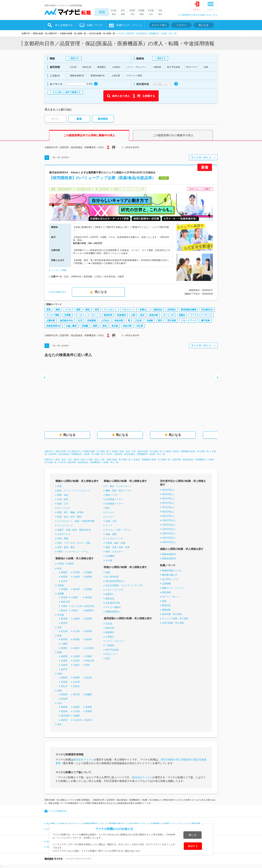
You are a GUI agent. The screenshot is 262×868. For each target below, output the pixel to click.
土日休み (105, 321)
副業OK (109, 594)
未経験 (150, 321)
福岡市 (64, 720)
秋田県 (64, 577)
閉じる (192, 835)
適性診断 (166, 592)
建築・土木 (63, 504)
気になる (204, 25)
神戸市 (64, 669)
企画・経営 (63, 499)
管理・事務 (63, 539)
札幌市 (71, 564)
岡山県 (89, 678)
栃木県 (76, 589)
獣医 (78, 310)
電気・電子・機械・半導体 (70, 512)
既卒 (160, 321)
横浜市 (64, 611)
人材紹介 (110, 637)
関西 (102, 12)
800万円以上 (168, 512)
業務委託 (110, 632)
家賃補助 (122, 315)
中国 (132, 14)
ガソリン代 (168, 315)
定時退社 (172, 310)
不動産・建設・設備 (115, 543)
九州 (151, 14)
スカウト (181, 25)
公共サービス (64, 534)
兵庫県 (64, 661)
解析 (88, 310)
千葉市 (64, 606)
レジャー (110, 517)
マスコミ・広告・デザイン (119, 530)
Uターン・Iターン (171, 597)
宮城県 (89, 572)
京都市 (64, 665)
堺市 (88, 665)
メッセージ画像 (59, 270)
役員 (108, 658)
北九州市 (78, 720)
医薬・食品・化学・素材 (69, 517)
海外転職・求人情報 (172, 614)
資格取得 (108, 315)
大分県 (76, 711)
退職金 (182, 315)
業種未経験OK (169, 559)
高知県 (64, 699)
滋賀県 (64, 656)
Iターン (95, 315)
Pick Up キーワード (70, 823)
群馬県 (89, 589)
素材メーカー (112, 495)
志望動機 (166, 584)
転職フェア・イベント (129, 25)
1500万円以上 (169, 542)
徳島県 (64, 694)
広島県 (64, 682)
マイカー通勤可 (113, 607)
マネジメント (128, 310)
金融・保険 (111, 534)
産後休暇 (154, 315)
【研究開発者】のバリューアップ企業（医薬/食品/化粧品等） (102, 178)
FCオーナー (111, 654)
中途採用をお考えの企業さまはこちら (199, 15)
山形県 (76, 577)
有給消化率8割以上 (115, 581)
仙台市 (64, 581)
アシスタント (110, 310)
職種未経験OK (169, 554)
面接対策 (166, 605)
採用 (97, 310)
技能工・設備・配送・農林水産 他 (74, 530)
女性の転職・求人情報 (173, 623)
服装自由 (158, 310)
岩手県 (76, 572)
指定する (75, 58)
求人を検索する (64, 25)
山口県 (76, 682)
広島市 (76, 686)
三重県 (64, 644)
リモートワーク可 (114, 590)
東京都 (115, 326)
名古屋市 (90, 648)
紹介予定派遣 (112, 650)
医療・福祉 (63, 495)
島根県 (76, 678)
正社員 (138, 321)
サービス (110, 512)
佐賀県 (76, 707)
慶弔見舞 (205, 321)
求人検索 (51, 823)
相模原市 (90, 611)
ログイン (197, 10)
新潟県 (64, 619)
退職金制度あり (113, 612)
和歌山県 (90, 661)
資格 (164, 601)
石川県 (76, 631)
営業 (48, 310)
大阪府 (89, 656)
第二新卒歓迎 (112, 577)
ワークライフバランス (201, 315)
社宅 (80, 321)
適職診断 (166, 610)
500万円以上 (168, 499)
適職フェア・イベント (173, 588)
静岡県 (76, 639)
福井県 (89, 631)
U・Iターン (81, 315)
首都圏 (141, 10)
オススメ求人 (159, 25)
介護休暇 (51, 321)
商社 (108, 508)
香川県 (76, 694)
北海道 (114, 10)
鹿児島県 (65, 716)
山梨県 (76, 619)
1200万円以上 (169, 529)
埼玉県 (140, 326)
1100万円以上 (169, 525)
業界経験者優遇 (188, 310)
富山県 (64, 631)
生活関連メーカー (114, 504)
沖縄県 (76, 716)
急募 (108, 572)
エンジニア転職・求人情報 (175, 619)
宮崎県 (89, 711)
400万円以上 (168, 494)
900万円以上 (168, 516)
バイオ (68, 310)
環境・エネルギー (114, 552)
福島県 (89, 577)
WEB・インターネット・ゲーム (73, 552)
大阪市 (76, 665)
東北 (123, 10)
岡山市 (64, 686)
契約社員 (110, 628)
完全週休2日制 (113, 603)
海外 (160, 14)
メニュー (211, 10)
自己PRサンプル (170, 579)
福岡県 (64, 707)
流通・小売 (111, 521)
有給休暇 (119, 321)
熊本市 (89, 720)
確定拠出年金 (66, 321)
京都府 (76, 656)
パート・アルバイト (115, 641)
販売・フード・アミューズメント (74, 491)
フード (109, 525)
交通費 (68, 315)
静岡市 (64, 648)
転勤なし (144, 310)
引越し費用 (71, 326)
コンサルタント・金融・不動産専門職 (76, 521)
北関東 (132, 10)
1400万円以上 (169, 538)
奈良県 (76, 661)
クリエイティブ (65, 525)
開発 (58, 310)
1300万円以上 (169, 533)
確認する (193, 846)
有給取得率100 (53, 326)
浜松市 (76, 648)
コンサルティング (114, 539)
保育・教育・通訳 (66, 547)
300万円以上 (168, 490)
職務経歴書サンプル (172, 571)
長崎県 (89, 707)
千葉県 (74, 597)
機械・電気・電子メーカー (119, 491)
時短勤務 (92, 321)
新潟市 (64, 623)
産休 (142, 315)
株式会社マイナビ (84, 760)
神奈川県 (127, 326)
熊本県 (64, 711)
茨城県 (64, 589)
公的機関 (110, 556)
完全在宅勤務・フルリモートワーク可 (124, 585)
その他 (109, 560)
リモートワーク (188, 321)
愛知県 (89, 639)
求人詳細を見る (59, 292)
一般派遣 (110, 645)
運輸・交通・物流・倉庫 (118, 547)
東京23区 (90, 606)
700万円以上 (168, 507)
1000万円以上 (169, 520)
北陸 (160, 10)
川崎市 (74, 611)
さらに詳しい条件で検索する (66, 92)
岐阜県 (64, 639)
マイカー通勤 (53, 315)
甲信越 (151, 10)
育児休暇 (172, 321)
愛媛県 (89, 694)
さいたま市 (77, 606)
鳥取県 (64, 678)
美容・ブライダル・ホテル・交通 (74, 543)
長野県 (89, 619)
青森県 (64, 572)
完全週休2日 (207, 310)
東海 (114, 14)
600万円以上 (168, 503)
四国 (142, 14)
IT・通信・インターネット (119, 486)
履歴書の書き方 (170, 575)
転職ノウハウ (95, 25)
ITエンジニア (64, 508)
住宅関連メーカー (114, 499)
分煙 (133, 315)
